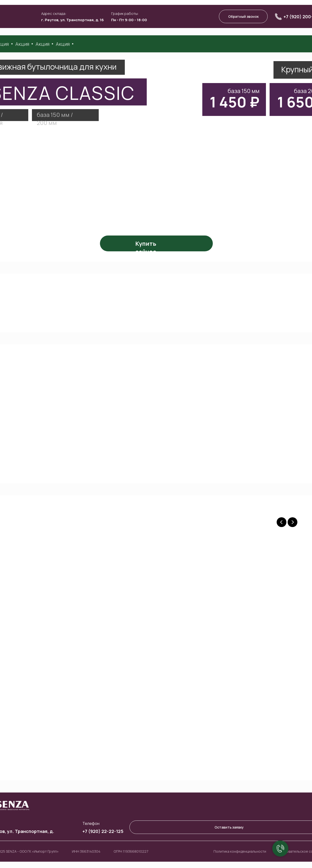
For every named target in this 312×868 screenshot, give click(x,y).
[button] (243, 16)
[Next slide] (292, 522)
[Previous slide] (282, 522)
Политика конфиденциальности (240, 851)
